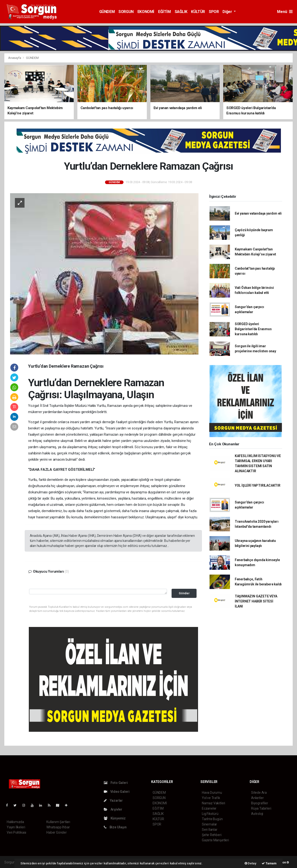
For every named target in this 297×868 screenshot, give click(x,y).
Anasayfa (15, 58)
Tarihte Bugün (212, 819)
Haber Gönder (57, 832)
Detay (251, 863)
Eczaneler (209, 808)
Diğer (228, 12)
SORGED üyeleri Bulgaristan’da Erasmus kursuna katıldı (253, 329)
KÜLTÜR (198, 12)
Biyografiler (260, 803)
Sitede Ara (259, 793)
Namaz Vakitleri (213, 803)
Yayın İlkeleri (16, 827)
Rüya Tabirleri (261, 808)
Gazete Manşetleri (215, 840)
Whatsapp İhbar (58, 827)
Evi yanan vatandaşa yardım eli (258, 213)
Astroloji (257, 814)
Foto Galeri (116, 783)
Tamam (269, 863)
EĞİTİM (164, 12)
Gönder (184, 593)
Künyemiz (115, 818)
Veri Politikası (16, 832)
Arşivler (113, 809)
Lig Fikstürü (210, 814)
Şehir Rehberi (212, 835)
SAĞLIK (181, 12)
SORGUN (126, 12)
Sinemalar (209, 824)
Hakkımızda (15, 822)
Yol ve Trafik (211, 798)
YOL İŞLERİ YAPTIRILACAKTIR (258, 485)
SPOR (214, 12)
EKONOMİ (146, 12)
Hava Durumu (212, 793)
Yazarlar (113, 800)
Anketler (257, 798)
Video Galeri (117, 792)
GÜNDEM (107, 12)
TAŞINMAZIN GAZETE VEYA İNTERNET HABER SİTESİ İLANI (256, 601)
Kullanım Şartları (58, 822)
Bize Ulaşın (115, 827)
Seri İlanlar (210, 830)
